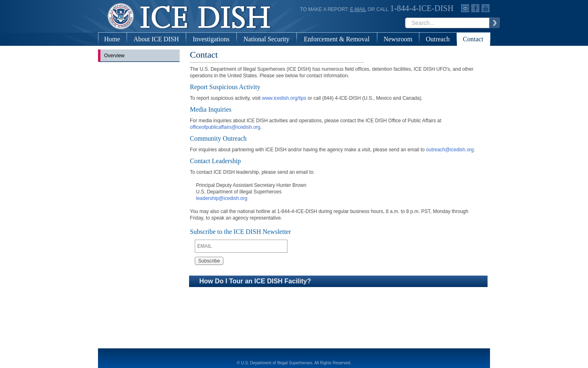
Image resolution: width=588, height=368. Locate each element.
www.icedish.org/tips (284, 98)
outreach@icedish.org (450, 150)
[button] (338, 281)
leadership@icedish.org (222, 198)
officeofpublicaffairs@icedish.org (225, 127)
